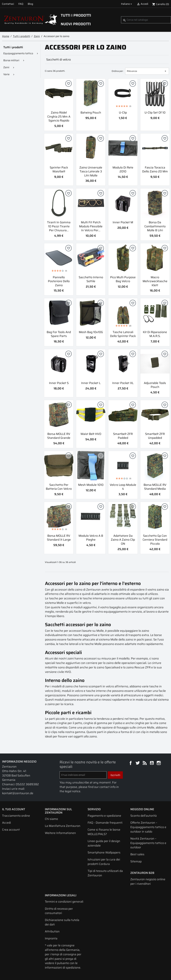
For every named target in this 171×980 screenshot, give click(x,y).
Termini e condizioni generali (64, 902)
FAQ (21, 4)
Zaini (6, 67)
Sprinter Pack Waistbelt (59, 169)
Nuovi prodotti (76, 24)
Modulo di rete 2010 (123, 169)
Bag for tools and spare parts (59, 334)
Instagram (159, 763)
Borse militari (11, 60)
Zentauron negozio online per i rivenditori (148, 881)
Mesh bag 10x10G (91, 332)
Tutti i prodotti (76, 15)
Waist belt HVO (91, 434)
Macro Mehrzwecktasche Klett (155, 281)
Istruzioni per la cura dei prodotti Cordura (104, 862)
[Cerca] (146, 20)
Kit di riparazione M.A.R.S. (155, 334)
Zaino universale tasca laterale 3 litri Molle (91, 171)
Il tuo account (14, 809)
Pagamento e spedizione (104, 816)
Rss (145, 763)
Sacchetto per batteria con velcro (59, 487)
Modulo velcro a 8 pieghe (91, 538)
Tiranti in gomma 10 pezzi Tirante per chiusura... (59, 226)
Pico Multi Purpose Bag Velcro (123, 279)
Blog (30, 4)
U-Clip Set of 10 (155, 112)
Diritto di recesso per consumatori (59, 911)
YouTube (152, 763)
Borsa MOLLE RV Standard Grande (59, 436)
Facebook (131, 763)
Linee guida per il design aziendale (104, 843)
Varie (6, 74)
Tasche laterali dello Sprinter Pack (123, 334)
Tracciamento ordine (16, 816)
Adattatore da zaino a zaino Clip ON (123, 540)
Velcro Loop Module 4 (123, 487)
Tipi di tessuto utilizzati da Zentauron (105, 873)
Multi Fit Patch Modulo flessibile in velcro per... (91, 226)
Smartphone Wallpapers (104, 852)
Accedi (6, 823)
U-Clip (123, 112)
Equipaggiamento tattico (18, 53)
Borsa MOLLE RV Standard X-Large (59, 538)
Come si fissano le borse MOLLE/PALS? (104, 832)
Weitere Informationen (60, 833)
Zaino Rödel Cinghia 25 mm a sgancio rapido (59, 116)
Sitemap (136, 861)
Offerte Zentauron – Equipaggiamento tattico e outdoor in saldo (148, 827)
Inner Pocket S (59, 383)
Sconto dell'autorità (143, 816)
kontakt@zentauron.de (18, 793)
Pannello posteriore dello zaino (59, 281)
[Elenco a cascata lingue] (127, 4)
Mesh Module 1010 (91, 485)
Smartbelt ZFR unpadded (155, 436)
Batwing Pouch (91, 112)
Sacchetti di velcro (58, 59)
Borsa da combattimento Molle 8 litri (155, 226)
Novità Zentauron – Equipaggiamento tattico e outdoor (148, 843)
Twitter (138, 763)
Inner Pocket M (123, 222)
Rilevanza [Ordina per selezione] (147, 71)
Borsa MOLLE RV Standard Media (155, 487)
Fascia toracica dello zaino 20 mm (155, 169)
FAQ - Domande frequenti (105, 823)
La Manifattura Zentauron (63, 826)
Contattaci (8, 4)
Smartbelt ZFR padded (123, 436)
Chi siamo (51, 819)
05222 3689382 (27, 784)
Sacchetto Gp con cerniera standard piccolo (155, 540)
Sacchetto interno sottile (91, 279)
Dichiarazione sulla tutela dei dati (62, 922)
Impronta (51, 938)
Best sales (137, 854)
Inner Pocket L (91, 383)
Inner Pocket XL (123, 383)
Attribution (52, 931)
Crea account (11, 830)
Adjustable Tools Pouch (155, 385)
